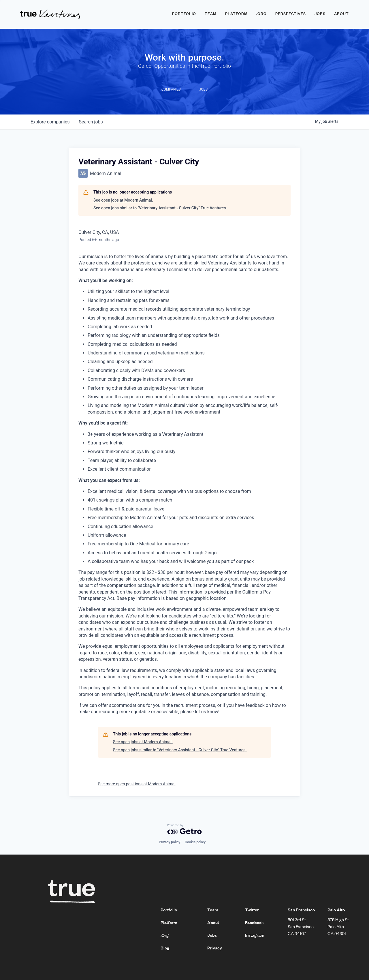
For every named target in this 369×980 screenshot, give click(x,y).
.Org (165, 935)
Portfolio (184, 14)
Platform (236, 14)
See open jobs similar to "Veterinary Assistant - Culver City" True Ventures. (160, 208)
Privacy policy (170, 842)
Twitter (252, 910)
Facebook (254, 922)
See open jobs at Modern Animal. (123, 200)
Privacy (215, 948)
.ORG (261, 14)
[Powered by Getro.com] (184, 829)
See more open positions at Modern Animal (137, 784)
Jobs (320, 14)
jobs (91, 122)
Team (211, 14)
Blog (165, 948)
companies (50, 122)
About (341, 14)
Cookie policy (195, 842)
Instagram (255, 935)
